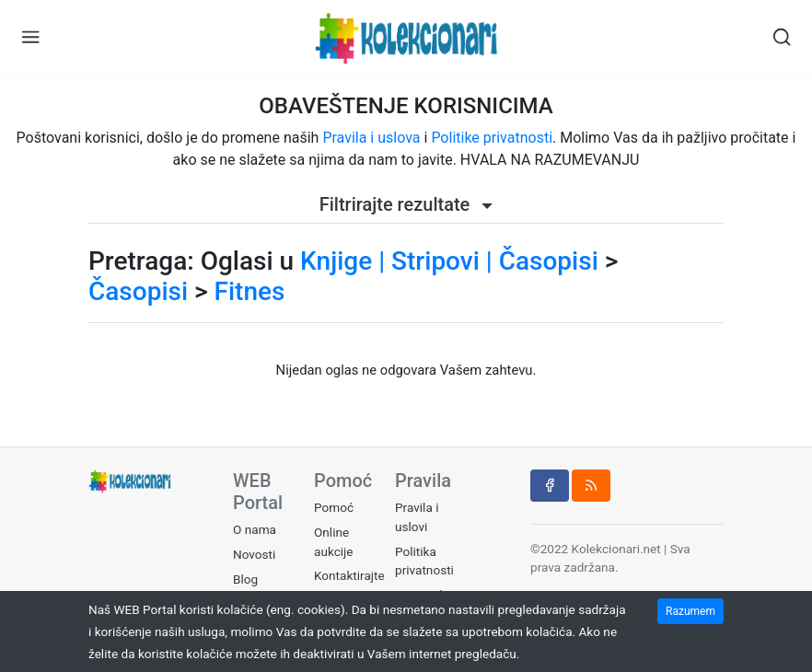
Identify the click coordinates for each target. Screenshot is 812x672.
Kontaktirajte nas (349, 585)
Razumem (690, 611)
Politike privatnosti (492, 138)
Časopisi (138, 291)
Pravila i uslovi (417, 516)
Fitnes (250, 291)
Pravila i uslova (371, 138)
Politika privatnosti (424, 561)
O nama (255, 529)
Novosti (254, 554)
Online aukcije (334, 541)
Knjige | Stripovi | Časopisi (449, 261)
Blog (245, 579)
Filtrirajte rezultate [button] (406, 204)
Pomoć (334, 507)
